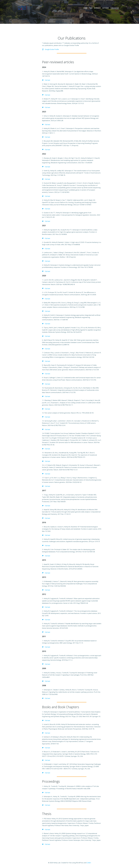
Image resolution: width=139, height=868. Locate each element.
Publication (115, 8)
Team (91, 8)
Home (85, 8)
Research (97, 8)
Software (106, 8)
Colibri (89, 863)
